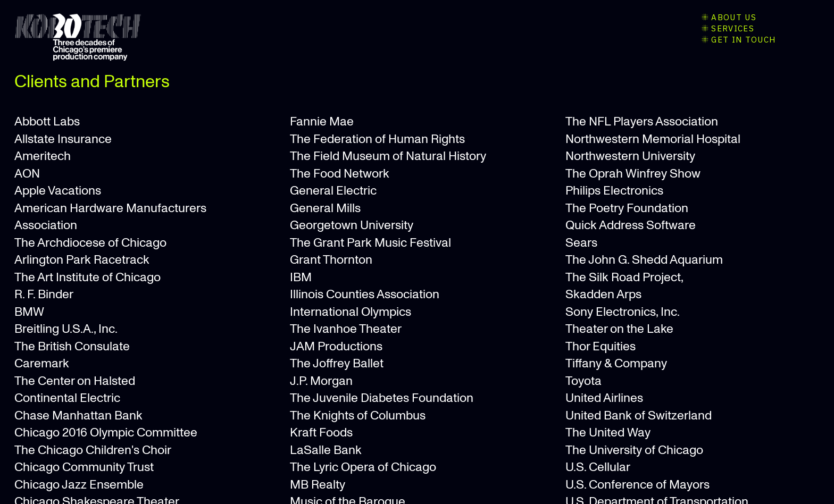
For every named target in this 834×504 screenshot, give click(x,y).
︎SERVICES (727, 28)
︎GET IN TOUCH (738, 40)
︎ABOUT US (728, 17)
